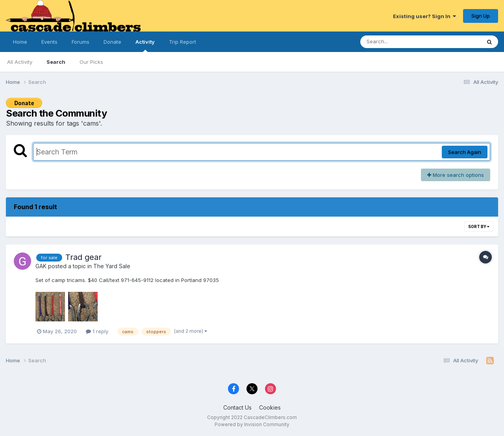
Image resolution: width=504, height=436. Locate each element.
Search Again (465, 152)
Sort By (479, 226)
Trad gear (83, 257)
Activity (145, 45)
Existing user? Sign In (424, 16)
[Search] (399, 42)
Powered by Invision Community (252, 424)
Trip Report (183, 42)
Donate (112, 42)
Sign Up (481, 16)
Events (49, 42)
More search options (456, 175)
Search (56, 62)
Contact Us (237, 407)
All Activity (20, 62)
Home (20, 42)
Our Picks (91, 62)
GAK (41, 266)
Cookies (270, 407)
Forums (81, 42)
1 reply (97, 331)
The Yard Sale (112, 266)
